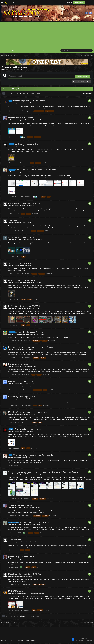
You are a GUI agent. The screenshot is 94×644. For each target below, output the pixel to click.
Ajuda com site (15, 541)
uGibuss (27, 241)
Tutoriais (25, 52)
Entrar (69, 3)
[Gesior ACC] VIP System (19, 365)
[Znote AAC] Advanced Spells (21, 558)
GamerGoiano (29, 173)
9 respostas (26, 359)
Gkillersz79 (24, 415)
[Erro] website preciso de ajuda (28, 430)
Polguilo (23, 350)
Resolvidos (30, 350)
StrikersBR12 (25, 385)
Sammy (27, 560)
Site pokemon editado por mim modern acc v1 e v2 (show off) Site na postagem (43, 473)
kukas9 (23, 577)
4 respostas (25, 611)
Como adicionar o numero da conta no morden (34, 456)
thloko (23, 266)
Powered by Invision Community (84, 641)
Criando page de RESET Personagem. (30, 102)
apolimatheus (25, 284)
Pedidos (45, 52)
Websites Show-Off (35, 509)
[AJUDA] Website (16, 592)
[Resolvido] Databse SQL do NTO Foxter (26, 575)
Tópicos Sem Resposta (37, 594)
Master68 (24, 432)
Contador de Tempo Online (26, 145)
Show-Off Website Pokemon (21, 506)
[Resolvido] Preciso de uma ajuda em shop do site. (30, 413)
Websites (29, 104)
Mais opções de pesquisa (81, 83)
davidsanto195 (25, 367)
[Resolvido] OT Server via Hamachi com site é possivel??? (33, 348)
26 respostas (27, 112)
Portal (6, 52)
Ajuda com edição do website (21, 239)
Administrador (29, 335)
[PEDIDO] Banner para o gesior (22, 281)
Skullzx (27, 594)
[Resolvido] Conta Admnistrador (22, 382)
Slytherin (24, 224)
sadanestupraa (29, 525)
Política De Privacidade (16, 641)
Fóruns (15, 52)
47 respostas (26, 198)
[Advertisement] (47, 36)
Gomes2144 (25, 207)
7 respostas (25, 500)
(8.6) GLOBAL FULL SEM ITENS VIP (35, 523)
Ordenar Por (87, 95)
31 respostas (26, 342)
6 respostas (27, 585)
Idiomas (4, 641)
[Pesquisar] (68, 52)
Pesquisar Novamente (82, 77)
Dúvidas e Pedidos (35, 284)
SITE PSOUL (14, 222)
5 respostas (26, 423)
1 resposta (25, 232)
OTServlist (36, 309)
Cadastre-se (79, 3)
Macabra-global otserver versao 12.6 (24, 205)
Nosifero (24, 147)
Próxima (22, 95)
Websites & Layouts (35, 121)
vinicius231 (24, 458)
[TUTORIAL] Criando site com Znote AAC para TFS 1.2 (40, 171)
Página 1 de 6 (36, 95)
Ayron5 (27, 121)
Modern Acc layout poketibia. (21, 119)
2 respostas (24, 164)
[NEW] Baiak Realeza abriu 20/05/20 (24, 307)
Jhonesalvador (26, 543)
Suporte (36, 52)
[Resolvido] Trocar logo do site (22, 398)
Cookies (34, 641)
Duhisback (28, 475)
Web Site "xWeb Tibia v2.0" (20, 264)
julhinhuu (24, 104)
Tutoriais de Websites (40, 173)
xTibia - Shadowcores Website (30, 333)
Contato (27, 641)
